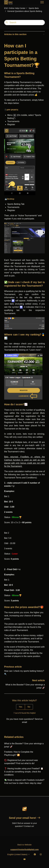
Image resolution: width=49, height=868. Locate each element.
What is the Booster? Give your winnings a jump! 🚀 (24, 745)
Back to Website (24, 845)
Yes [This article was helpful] (21, 707)
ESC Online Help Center (15, 8)
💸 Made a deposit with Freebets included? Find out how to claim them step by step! (24, 782)
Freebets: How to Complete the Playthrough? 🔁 (19, 753)
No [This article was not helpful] (29, 707)
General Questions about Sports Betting (25, 11)
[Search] (24, 23)
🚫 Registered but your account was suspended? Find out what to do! (21, 762)
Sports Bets (34, 8)
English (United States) (19, 854)
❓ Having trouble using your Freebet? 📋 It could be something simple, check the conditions (24, 772)
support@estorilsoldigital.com (24, 849)
